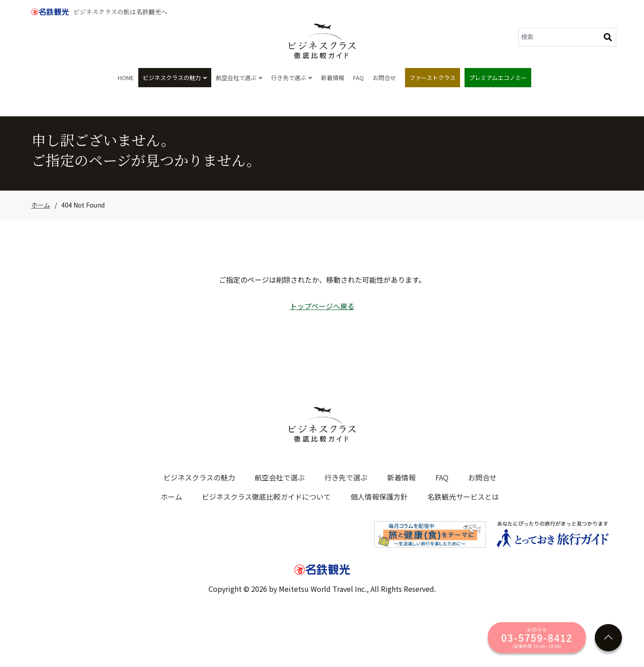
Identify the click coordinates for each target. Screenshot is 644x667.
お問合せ (384, 78)
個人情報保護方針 (379, 497)
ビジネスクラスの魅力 (175, 78)
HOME (126, 78)
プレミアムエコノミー (498, 78)
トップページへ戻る (322, 306)
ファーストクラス (433, 78)
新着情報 (333, 78)
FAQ (358, 78)
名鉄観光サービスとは (463, 497)
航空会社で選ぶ (239, 78)
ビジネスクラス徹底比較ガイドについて (266, 497)
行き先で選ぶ (292, 78)
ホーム (41, 205)
